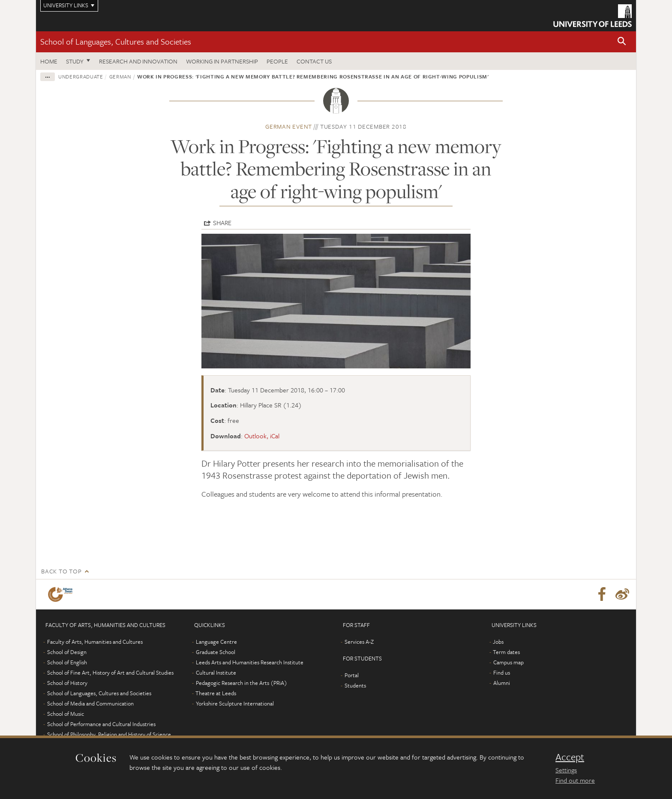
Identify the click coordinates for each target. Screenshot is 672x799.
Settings (566, 770)
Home (49, 61)
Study (75, 61)
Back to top (61, 571)
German (120, 76)
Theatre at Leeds (216, 693)
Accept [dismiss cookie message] (570, 757)
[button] (622, 42)
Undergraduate (81, 76)
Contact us (314, 61)
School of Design (67, 652)
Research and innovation (138, 61)
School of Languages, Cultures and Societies (116, 41)
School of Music (66, 714)
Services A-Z (359, 642)
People (277, 61)
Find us (502, 672)
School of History (67, 683)
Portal (352, 675)
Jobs (498, 642)
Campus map (508, 662)
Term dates (506, 652)
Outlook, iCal (262, 436)
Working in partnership (222, 61)
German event (289, 126)
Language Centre (216, 642)
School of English (67, 662)
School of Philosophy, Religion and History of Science (109, 734)
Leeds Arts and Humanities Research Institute (250, 662)
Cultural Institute (216, 672)
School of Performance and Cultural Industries (101, 724)
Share (222, 223)
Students (355, 685)
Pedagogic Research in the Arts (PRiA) (241, 683)
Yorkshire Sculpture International (235, 703)
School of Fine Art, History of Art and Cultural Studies (110, 672)
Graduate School (216, 652)
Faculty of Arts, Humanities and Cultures (95, 642)
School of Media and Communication (90, 703)
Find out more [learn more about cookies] (575, 780)
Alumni (502, 683)
